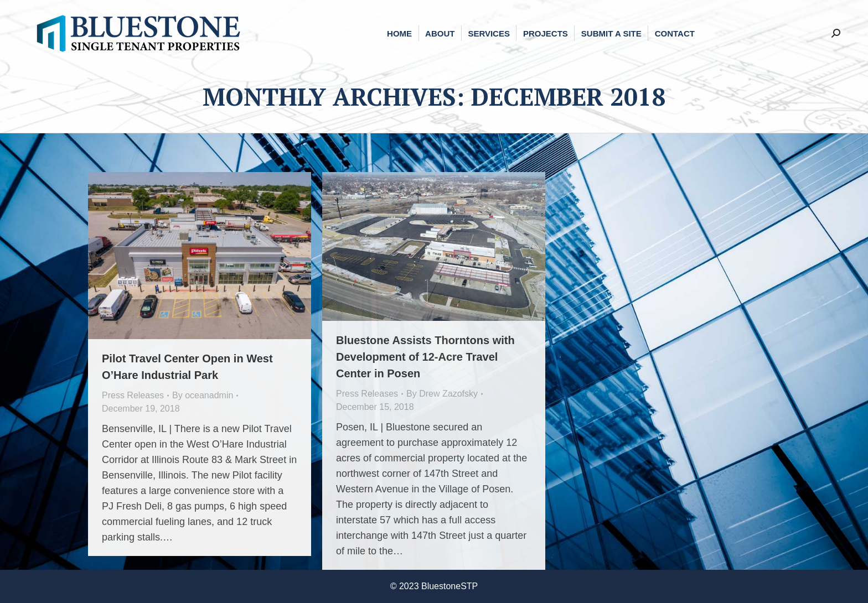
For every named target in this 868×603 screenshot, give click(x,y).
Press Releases (133, 395)
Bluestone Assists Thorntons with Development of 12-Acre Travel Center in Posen (425, 357)
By (203, 395)
